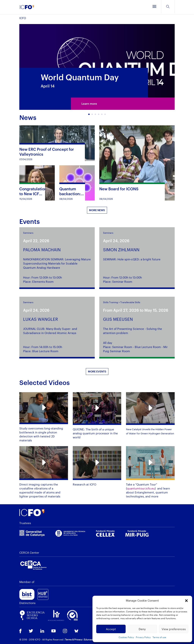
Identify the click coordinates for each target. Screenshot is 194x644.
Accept (111, 629)
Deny (142, 629)
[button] (186, 601)
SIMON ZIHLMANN (121, 250)
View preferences (174, 629)
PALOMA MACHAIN (42, 250)
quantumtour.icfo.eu (141, 488)
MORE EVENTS (97, 371)
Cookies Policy (126, 637)
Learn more (89, 104)
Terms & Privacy (74, 639)
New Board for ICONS (119, 189)
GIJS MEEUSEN (118, 319)
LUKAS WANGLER (41, 319)
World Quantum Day (80, 77)
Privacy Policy (143, 637)
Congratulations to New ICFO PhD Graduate (34, 194)
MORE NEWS (97, 210)
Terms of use (159, 637)
